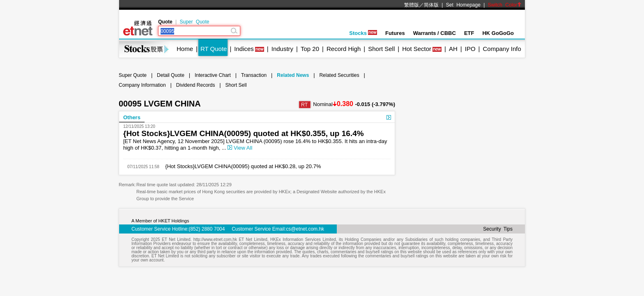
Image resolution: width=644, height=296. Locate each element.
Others (132, 117)
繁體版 (412, 5)
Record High (344, 49)
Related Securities (339, 75)
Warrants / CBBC (435, 33)
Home (185, 49)
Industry (282, 49)
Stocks (363, 33)
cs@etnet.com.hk (305, 229)
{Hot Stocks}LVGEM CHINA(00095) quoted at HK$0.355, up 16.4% (244, 133)
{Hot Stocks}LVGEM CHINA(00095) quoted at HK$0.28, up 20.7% (240, 166)
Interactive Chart (213, 75)
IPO (470, 49)
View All (240, 148)
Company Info (502, 49)
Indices (244, 49)
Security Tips (498, 229)
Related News (293, 75)
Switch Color (505, 5)
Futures (395, 33)
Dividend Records (196, 85)
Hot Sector (417, 49)
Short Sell (381, 49)
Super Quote (194, 22)
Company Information (142, 85)
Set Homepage (463, 5)
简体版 (431, 5)
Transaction (254, 75)
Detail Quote (171, 75)
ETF (469, 33)
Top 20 (310, 49)
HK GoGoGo (498, 33)
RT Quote (214, 49)
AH (453, 49)
